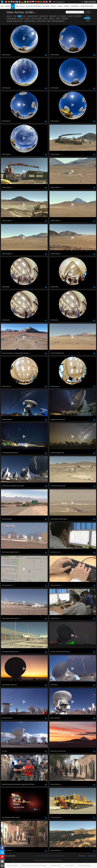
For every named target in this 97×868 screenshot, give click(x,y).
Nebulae (52, 19)
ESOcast (64, 16)
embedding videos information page (27, 236)
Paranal (58, 19)
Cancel (14, 298)
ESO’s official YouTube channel (42, 233)
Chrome (7, 267)
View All (9, 16)
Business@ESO (75, 6)
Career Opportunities (87, 6)
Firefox (7, 271)
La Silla (45, 19)
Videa (13, 7)
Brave (7, 266)
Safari (7, 272)
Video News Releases (58, 21)
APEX (24, 16)
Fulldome (20, 19)
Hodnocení (87, 18)
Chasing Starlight (32, 16)
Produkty (67, 6)
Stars (49, 21)
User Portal (93, 2)
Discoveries (46, 6)
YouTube (4, 233)
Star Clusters (41, 21)
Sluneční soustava (30, 21)
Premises (65, 19)
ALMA (20, 16)
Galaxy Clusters (37, 19)
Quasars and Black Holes (15, 21)
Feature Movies (11, 19)
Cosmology (53, 16)
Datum (88, 20)
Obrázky (8, 6)
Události (53, 6)
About (2, 6)
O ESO (15, 16)
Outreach (60, 6)
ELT (59, 16)
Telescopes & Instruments (34, 6)
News (17, 6)
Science (86, 2)
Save (6, 298)
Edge (7, 269)
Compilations (44, 16)
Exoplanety (78, 16)
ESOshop (22, 6)
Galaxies (27, 19)
